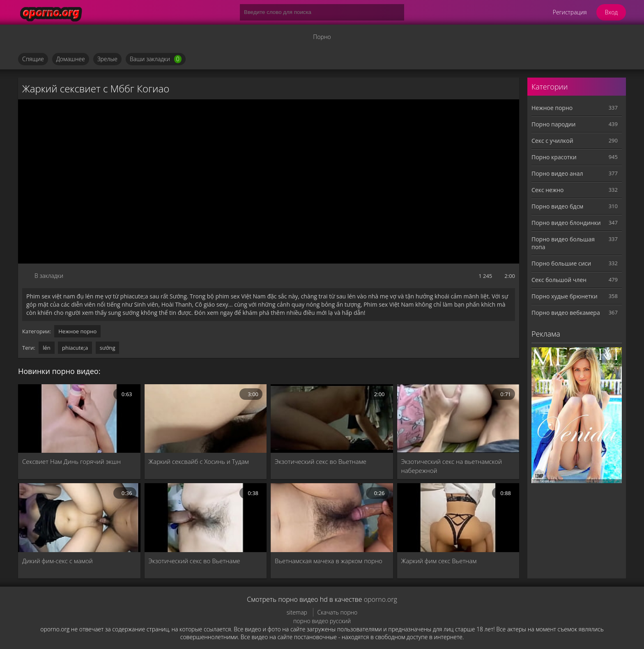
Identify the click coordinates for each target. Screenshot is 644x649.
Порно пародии (553, 124)
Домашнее (71, 59)
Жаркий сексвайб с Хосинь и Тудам (199, 461)
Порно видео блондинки (566, 223)
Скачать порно (338, 612)
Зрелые (107, 59)
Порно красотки (554, 157)
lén (47, 348)
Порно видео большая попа (563, 243)
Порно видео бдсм (557, 206)
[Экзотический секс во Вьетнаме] (332, 419)
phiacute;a (75, 348)
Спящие (33, 59)
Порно (322, 37)
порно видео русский (322, 621)
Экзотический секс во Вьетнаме (321, 461)
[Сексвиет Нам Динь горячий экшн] (79, 419)
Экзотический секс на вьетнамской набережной (452, 466)
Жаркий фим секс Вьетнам (439, 561)
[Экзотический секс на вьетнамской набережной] (458, 419)
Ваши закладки (156, 59)
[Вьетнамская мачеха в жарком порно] (332, 517)
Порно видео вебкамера (566, 313)
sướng (108, 348)
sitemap (297, 612)
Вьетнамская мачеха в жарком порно (329, 561)
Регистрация (570, 12)
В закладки (49, 276)
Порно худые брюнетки (565, 296)
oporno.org (381, 599)
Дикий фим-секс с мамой (57, 561)
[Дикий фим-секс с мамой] (79, 517)
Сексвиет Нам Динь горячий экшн (71, 461)
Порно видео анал (557, 173)
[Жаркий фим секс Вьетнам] (458, 517)
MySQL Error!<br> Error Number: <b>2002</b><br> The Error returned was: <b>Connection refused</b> (269, 181)
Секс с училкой (552, 141)
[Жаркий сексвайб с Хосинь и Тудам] (206, 419)
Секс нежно (548, 190)
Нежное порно (77, 331)
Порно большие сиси (561, 263)
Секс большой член (559, 280)
